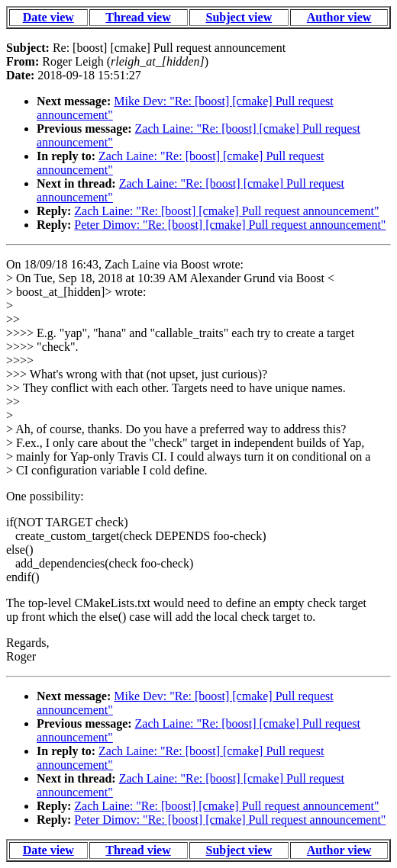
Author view (339, 17)
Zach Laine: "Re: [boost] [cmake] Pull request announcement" (226, 211)
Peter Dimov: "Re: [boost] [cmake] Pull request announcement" (230, 225)
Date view (48, 17)
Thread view (138, 17)
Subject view (239, 17)
